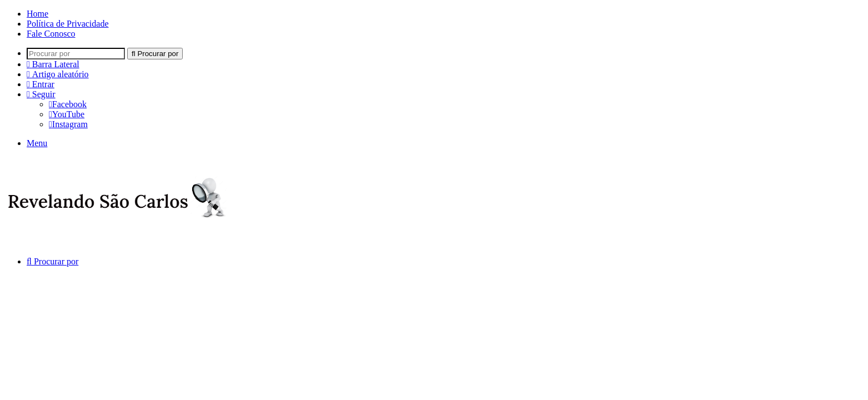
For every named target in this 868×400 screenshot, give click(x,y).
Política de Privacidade (68, 24)
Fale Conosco (51, 34)
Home (37, 14)
